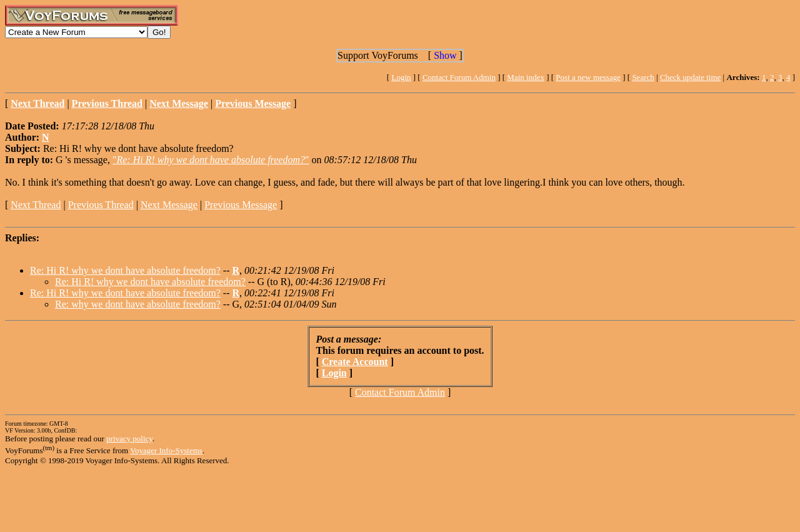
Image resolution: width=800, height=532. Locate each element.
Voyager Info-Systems (166, 450)
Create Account (355, 362)
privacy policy (129, 439)
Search (643, 77)
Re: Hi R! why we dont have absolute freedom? (125, 270)
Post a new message (588, 77)
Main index (526, 77)
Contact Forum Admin (459, 77)
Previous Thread (101, 205)
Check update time (690, 77)
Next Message (169, 205)
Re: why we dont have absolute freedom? (138, 304)
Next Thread (36, 205)
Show (445, 55)
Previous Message (241, 205)
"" (211, 160)
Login (401, 77)
